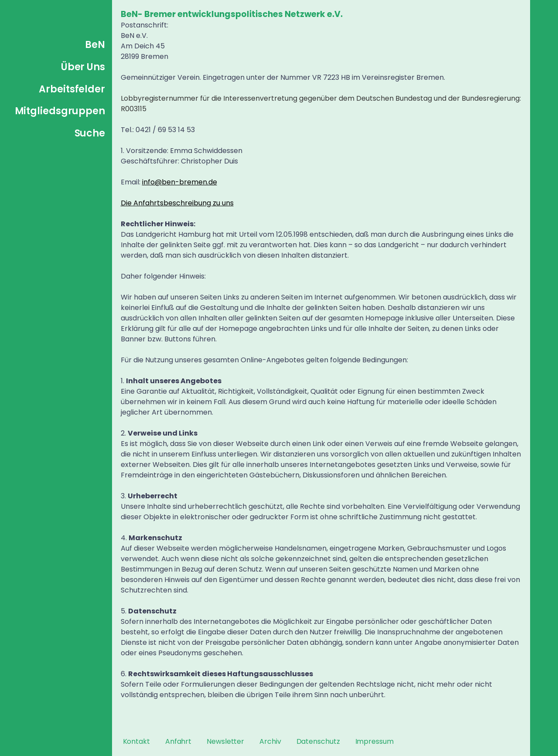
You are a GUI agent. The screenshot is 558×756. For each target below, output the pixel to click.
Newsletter (225, 741)
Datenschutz (318, 741)
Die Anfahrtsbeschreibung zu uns (177, 203)
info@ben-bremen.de (180, 182)
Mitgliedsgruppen (60, 111)
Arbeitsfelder (72, 89)
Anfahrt (178, 741)
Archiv (270, 741)
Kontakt (136, 741)
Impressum (374, 741)
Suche (90, 133)
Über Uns (83, 67)
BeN (95, 45)
